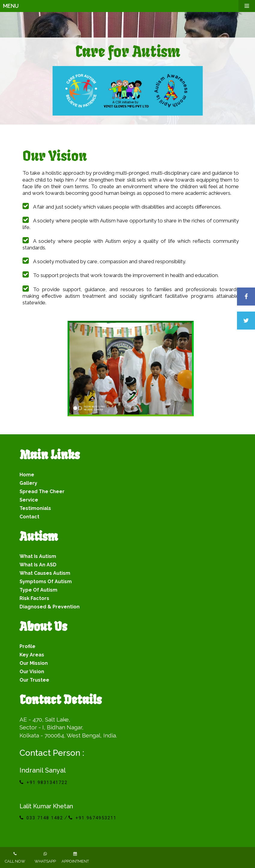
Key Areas (32, 655)
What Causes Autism (45, 573)
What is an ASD (38, 565)
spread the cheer (42, 491)
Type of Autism (38, 590)
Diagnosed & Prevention (50, 607)
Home (27, 475)
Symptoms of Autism (46, 582)
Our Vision (32, 672)
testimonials (35, 508)
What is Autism (38, 556)
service (29, 500)
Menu (129, 6)
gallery (28, 483)
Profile (27, 646)
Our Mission (34, 663)
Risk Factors (34, 598)
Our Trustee (34, 680)
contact (29, 517)
